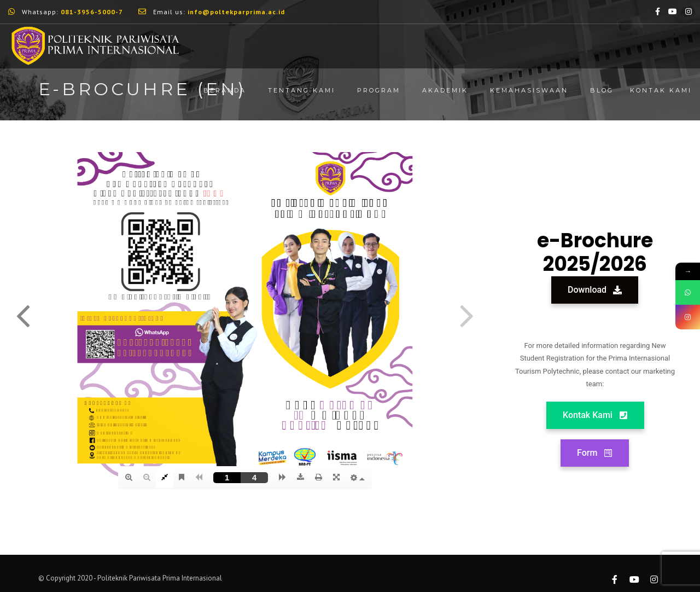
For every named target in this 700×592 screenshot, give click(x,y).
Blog (602, 90)
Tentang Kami (302, 90)
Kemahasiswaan (529, 90)
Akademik (445, 90)
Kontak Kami (661, 90)
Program (379, 90)
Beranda (225, 90)
